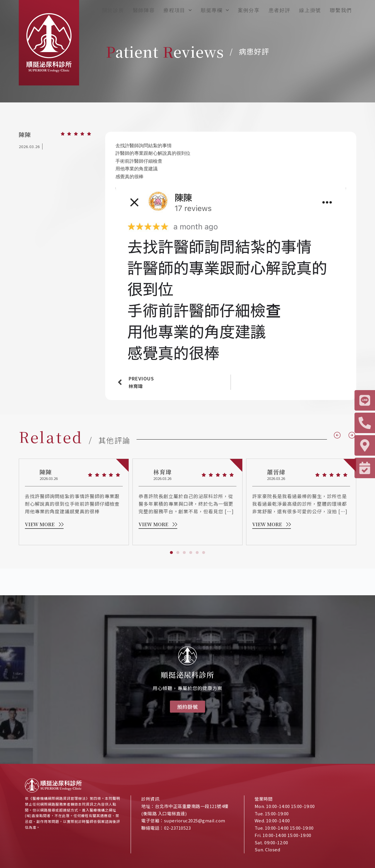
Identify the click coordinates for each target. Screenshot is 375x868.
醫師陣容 (144, 10)
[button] (171, 573)
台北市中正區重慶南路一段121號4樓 (192, 806)
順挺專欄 (215, 10)
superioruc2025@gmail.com (195, 820)
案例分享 (249, 10)
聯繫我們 (341, 10)
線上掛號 (310, 10)
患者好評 (280, 10)
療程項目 (178, 10)
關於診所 (113, 10)
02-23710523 (178, 828)
